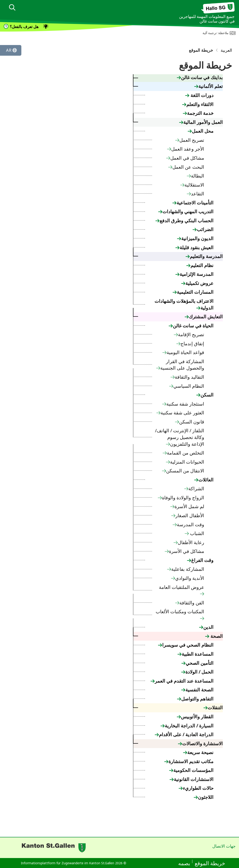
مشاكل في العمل (187, 158)
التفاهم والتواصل (197, 699)
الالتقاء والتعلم (200, 104)
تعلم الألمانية (211, 86)
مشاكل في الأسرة (187, 551)
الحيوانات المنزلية (187, 462)
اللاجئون (206, 797)
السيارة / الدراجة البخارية (189, 726)
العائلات (206, 480)
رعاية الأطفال (191, 542)
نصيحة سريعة (200, 752)
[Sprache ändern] (11, 50)
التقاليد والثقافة (189, 377)
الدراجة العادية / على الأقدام (186, 734)
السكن (207, 395)
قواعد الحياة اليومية (185, 352)
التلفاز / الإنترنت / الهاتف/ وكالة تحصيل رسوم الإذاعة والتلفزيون (180, 437)
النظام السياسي (189, 386)
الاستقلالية (194, 185)
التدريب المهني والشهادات (188, 211)
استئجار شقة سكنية (185, 404)
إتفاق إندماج (192, 344)
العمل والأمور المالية (203, 122)
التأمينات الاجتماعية (195, 203)
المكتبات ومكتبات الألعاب (180, 611)
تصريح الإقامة (191, 334)
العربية (226, 50)
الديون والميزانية (197, 238)
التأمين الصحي (200, 663)
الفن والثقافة (192, 603)
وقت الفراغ (202, 560)
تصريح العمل (192, 140)
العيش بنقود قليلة (197, 247)
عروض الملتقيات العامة (182, 587)
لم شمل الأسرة (189, 506)
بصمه (184, 863)
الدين (208, 627)
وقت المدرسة (191, 524)
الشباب (197, 533)
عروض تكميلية (199, 283)
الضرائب (205, 229)
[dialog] (12, 8)
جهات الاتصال (224, 846)
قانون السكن (192, 422)
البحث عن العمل (188, 167)
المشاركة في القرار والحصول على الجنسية (182, 365)
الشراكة (196, 489)
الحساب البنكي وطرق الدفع (187, 221)
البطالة (198, 176)
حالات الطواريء (198, 788)
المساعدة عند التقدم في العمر (184, 681)
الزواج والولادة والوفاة (183, 498)
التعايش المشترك (206, 317)
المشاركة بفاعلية (188, 569)
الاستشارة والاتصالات (202, 744)
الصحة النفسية (199, 690)
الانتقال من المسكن (185, 471)
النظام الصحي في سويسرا (188, 645)
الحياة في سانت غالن (193, 326)
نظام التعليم (202, 265)
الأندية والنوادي (190, 578)
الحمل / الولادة (199, 672)
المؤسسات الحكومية (193, 770)
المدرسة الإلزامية (197, 274)
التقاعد (198, 194)
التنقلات (215, 708)
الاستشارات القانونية (194, 779)
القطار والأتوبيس (197, 717)
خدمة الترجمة (200, 113)
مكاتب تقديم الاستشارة (191, 761)
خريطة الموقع (210, 863)
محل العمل (203, 131)
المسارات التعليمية (195, 292)
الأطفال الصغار (190, 515)
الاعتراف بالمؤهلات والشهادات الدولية (184, 304)
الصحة (216, 636)
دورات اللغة (201, 95)
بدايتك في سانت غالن (202, 77)
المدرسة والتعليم (206, 256)
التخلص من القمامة (186, 453)
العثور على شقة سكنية (182, 413)
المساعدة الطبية (198, 654)
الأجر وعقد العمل (188, 149)
